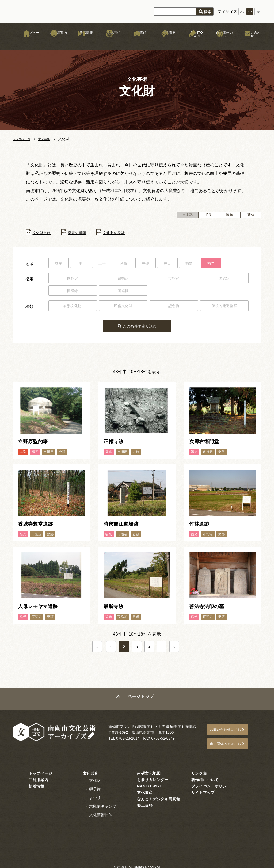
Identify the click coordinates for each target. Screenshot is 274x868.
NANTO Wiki (192, 43)
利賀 (135, 264)
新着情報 (82, 43)
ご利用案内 (54, 43)
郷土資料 (165, 43)
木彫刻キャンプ (103, 803)
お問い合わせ (248, 43)
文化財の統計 (125, 233)
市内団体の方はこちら (234, 741)
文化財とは (44, 233)
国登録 (73, 292)
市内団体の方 (220, 43)
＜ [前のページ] (96, 648)
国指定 (73, 280)
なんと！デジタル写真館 (159, 796)
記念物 (174, 308)
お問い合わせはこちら (234, 729)
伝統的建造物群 (224, 308)
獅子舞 (95, 786)
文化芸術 (109, 43)
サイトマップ (203, 789)
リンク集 (199, 770)
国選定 (224, 280)
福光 (235, 264)
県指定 (123, 280)
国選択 (123, 292)
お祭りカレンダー (153, 776)
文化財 (95, 777)
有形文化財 (73, 308)
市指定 (174, 280)
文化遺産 (145, 789)
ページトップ (142, 699)
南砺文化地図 (149, 770)
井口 (185, 264)
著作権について (205, 776)
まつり (95, 794)
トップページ (26, 43)
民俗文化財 (123, 308)
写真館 (137, 43)
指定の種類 (83, 233)
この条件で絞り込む (140, 327)
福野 (210, 264)
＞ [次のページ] (179, 648)
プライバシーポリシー (211, 783)
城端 (60, 264)
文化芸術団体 (101, 811)
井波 (160, 264)
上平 (110, 264)
